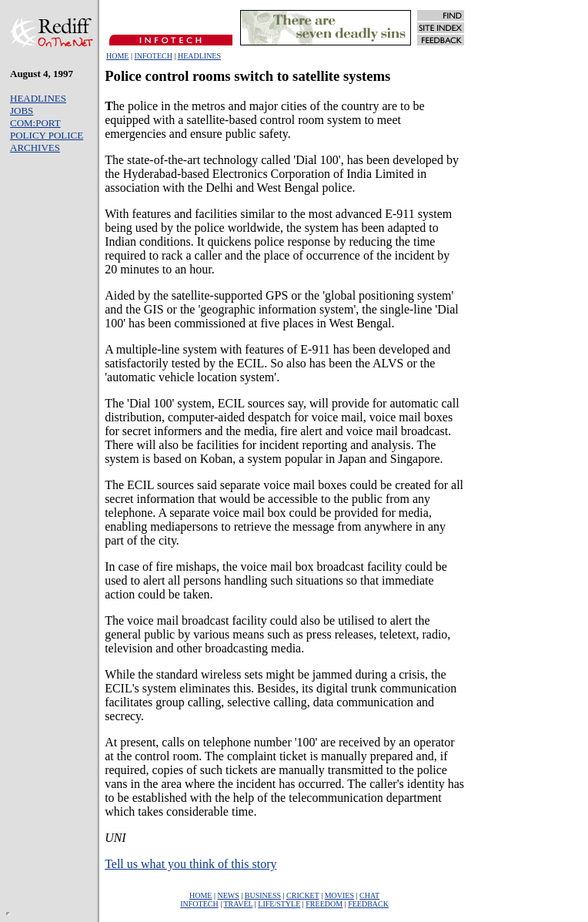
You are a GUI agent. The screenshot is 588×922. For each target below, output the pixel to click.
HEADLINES (199, 56)
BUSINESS (263, 895)
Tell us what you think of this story (190, 864)
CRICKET (303, 895)
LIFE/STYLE (279, 904)
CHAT (369, 895)
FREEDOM (324, 904)
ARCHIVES (35, 148)
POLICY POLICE (47, 135)
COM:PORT (35, 123)
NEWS (228, 895)
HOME (117, 56)
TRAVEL (239, 904)
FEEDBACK (368, 904)
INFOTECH (153, 56)
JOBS (22, 111)
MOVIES (339, 895)
